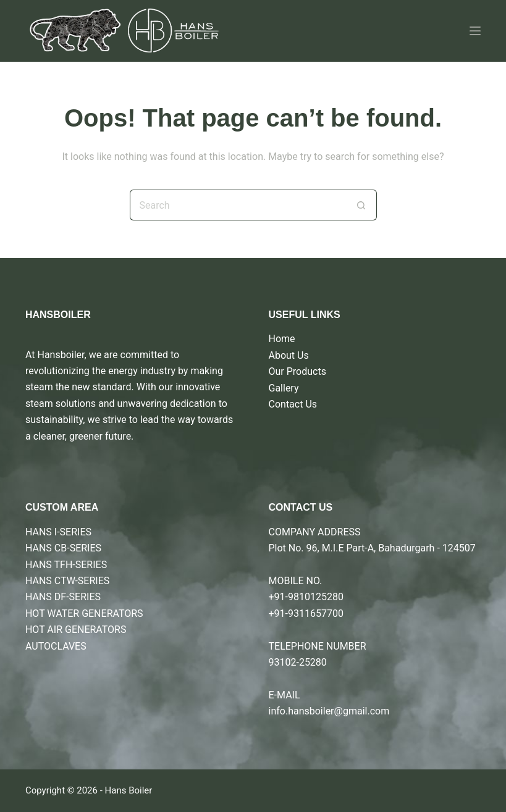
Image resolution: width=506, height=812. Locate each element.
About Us (289, 355)
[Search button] (361, 205)
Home (282, 339)
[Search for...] (238, 205)
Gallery (284, 388)
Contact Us (293, 404)
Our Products (297, 371)
